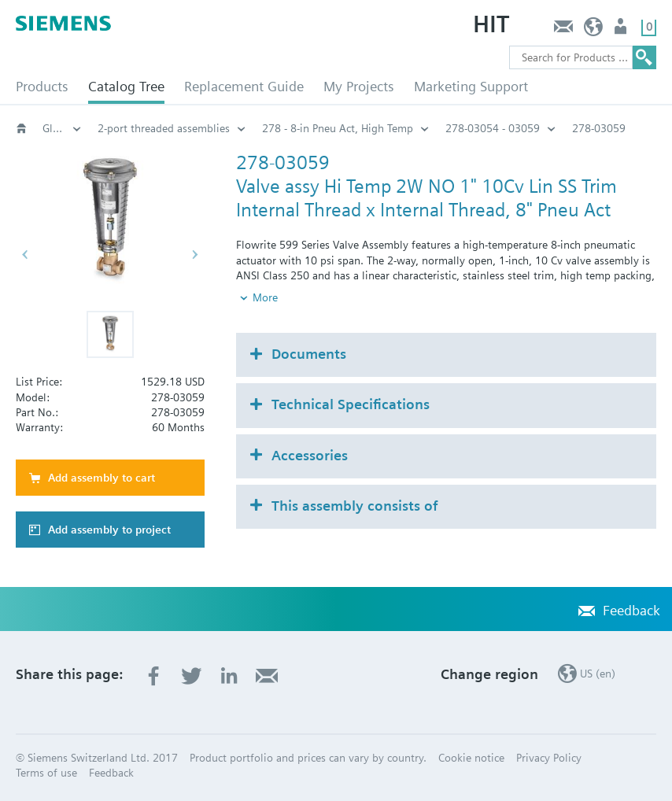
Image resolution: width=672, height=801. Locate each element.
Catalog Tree (126, 86)
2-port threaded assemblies (164, 128)
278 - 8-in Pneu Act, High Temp (338, 128)
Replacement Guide (244, 86)
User (622, 30)
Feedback (563, 30)
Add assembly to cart (102, 478)
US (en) (594, 30)
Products (42, 86)
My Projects (359, 86)
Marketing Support (471, 86)
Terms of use (46, 773)
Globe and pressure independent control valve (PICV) (62, 128)
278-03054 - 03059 (493, 128)
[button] (110, 334)
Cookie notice (471, 758)
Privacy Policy (549, 758)
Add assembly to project (109, 530)
